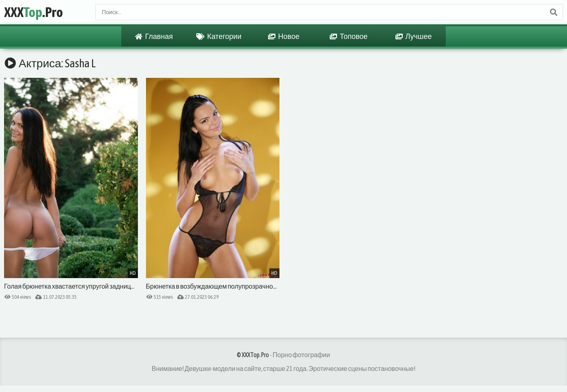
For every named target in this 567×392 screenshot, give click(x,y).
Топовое (349, 36)
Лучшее (414, 36)
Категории (219, 36)
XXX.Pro (33, 12)
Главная (154, 36)
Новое (284, 36)
